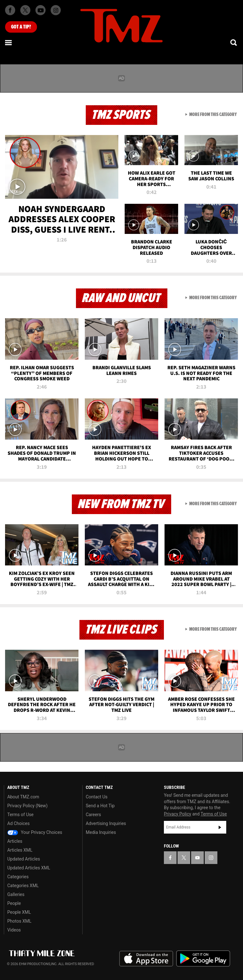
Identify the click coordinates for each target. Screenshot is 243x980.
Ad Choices (19, 823)
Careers (93, 815)
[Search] (234, 42)
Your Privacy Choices (35, 832)
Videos (14, 930)
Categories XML (23, 886)
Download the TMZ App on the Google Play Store (203, 959)
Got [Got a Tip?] (21, 27)
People (14, 903)
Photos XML (19, 921)
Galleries (16, 894)
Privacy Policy (178, 814)
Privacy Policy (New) (27, 806)
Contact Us (97, 797)
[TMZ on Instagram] (56, 10)
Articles (15, 841)
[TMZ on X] (25, 10)
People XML (19, 912)
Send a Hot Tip (100, 806)
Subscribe (220, 827)
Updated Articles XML (29, 868)
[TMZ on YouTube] (197, 858)
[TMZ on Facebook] (10, 10)
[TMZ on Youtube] (40, 10)
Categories (18, 877)
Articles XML (20, 850)
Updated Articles (24, 859)
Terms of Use (20, 815)
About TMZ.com (23, 797)
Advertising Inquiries (106, 823)
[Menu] (9, 42)
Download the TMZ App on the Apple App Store (146, 959)
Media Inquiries (101, 832)
